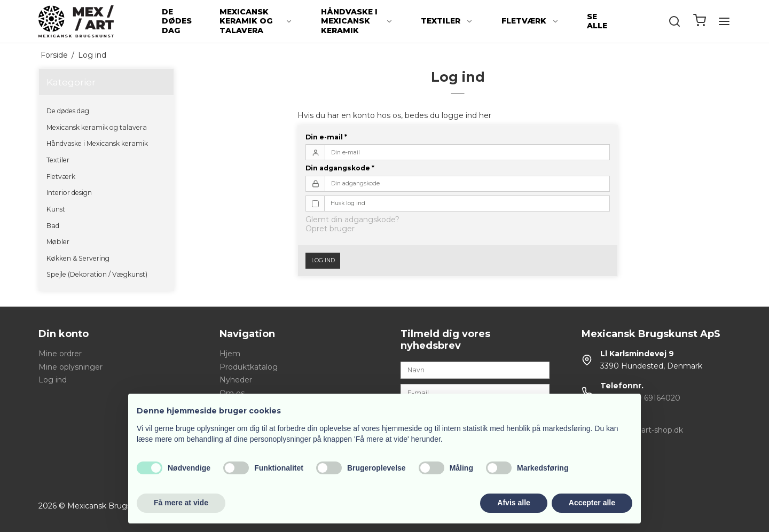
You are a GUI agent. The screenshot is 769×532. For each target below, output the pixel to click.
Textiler (447, 21)
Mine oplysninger (70, 367)
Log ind (323, 260)
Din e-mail (326, 137)
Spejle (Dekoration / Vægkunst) (97, 274)
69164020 (662, 398)
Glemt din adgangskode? (352, 220)
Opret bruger (330, 229)
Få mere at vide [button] (181, 503)
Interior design (69, 193)
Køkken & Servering (78, 258)
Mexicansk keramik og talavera (256, 21)
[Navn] (475, 370)
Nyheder (236, 380)
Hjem (230, 354)
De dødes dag (177, 21)
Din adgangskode (340, 168)
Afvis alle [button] (513, 503)
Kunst (56, 209)
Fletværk (530, 21)
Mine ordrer (60, 354)
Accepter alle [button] (592, 503)
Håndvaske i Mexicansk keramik (357, 21)
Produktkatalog (249, 367)
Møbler (58, 242)
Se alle (597, 21)
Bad (53, 226)
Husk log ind (348, 203)
